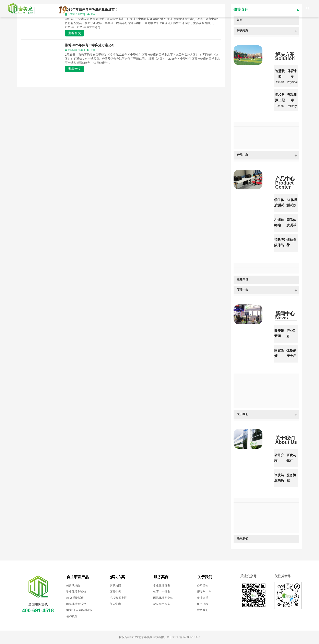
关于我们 (205, 577)
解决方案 (118, 577)
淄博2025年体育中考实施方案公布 (90, 45)
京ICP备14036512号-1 (186, 637)
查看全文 (74, 33)
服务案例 (161, 577)
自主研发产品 (78, 577)
